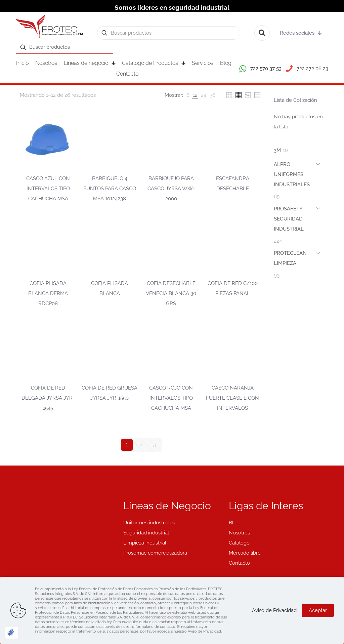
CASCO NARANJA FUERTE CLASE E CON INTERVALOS (232, 398)
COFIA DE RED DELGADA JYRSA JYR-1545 (48, 398)
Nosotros (239, 533)
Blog (234, 523)
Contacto (239, 563)
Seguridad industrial (146, 533)
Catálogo (239, 543)
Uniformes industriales (149, 523)
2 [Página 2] (140, 445)
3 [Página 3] (154, 445)
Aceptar (318, 610)
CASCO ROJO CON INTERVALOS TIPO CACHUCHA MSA (171, 398)
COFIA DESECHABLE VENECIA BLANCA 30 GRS (171, 293)
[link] (188, 95)
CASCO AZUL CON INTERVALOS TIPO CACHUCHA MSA (48, 189)
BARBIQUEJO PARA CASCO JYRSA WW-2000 (171, 189)
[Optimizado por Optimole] (12, 633)
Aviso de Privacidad (274, 610)
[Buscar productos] (169, 33)
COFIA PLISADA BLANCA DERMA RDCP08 (48, 293)
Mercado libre (245, 553)
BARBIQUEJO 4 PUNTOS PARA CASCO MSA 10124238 (110, 189)
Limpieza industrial (145, 543)
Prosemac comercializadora (155, 553)
